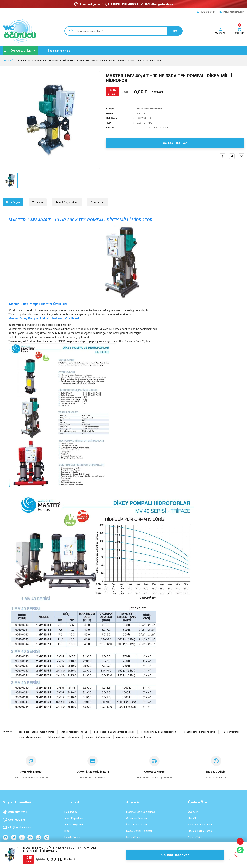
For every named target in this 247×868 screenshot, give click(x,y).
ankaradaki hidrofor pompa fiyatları (134, 737)
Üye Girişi (193, 812)
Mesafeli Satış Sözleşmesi (141, 812)
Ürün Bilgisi (13, 202)
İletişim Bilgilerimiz (75, 825)
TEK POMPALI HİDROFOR (150, 109)
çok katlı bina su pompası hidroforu (159, 732)
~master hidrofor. (231, 732)
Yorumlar (38, 202)
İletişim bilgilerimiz (59, 51)
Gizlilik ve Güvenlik (137, 818)
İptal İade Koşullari (137, 825)
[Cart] (239, 31)
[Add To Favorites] (237, 855)
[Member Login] (220, 31)
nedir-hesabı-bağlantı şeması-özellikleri (114, 732)
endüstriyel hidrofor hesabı (74, 732)
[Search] (123, 31)
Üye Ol (192, 818)
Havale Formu (72, 837)
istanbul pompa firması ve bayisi (199, 732)
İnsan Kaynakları (74, 818)
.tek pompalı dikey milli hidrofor (64, 737)
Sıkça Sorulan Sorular (200, 825)
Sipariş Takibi (196, 837)
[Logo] (19, 31)
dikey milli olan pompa (30, 737)
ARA (175, 31)
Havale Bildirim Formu (200, 831)
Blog (67, 831)
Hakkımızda (71, 812)
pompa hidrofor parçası (98, 737)
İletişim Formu (134, 837)
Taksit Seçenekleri (67, 202)
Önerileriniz (98, 202)
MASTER (141, 113)
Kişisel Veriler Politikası (139, 831)
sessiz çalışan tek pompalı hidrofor (36, 732)
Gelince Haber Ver (175, 143)
